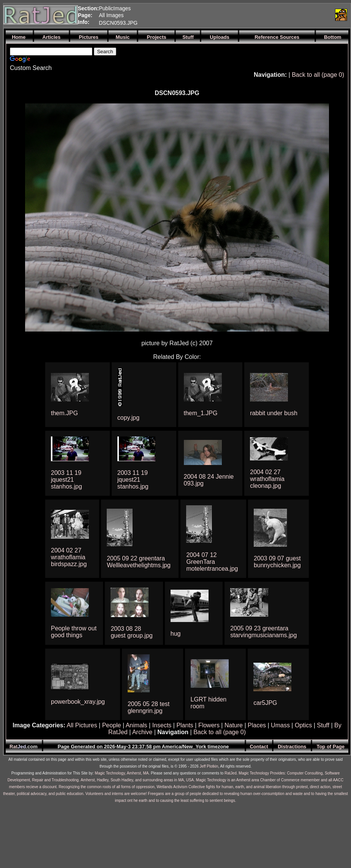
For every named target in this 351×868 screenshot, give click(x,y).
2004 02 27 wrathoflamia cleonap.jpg (267, 479)
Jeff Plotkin (209, 766)
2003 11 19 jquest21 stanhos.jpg (66, 480)
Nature (234, 725)
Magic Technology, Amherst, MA (122, 773)
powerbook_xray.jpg (78, 702)
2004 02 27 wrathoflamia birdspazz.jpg (69, 557)
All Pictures (82, 725)
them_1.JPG (201, 413)
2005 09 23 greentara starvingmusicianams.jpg (263, 632)
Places (257, 725)
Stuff (323, 725)
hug (176, 634)
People (112, 725)
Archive (142, 732)
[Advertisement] (243, 15)
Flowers (209, 725)
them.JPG (64, 413)
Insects (162, 725)
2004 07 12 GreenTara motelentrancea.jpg (212, 562)
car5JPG (265, 703)
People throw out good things (74, 632)
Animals (137, 725)
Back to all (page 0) (318, 75)
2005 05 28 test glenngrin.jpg (149, 707)
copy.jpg (128, 418)
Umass (280, 725)
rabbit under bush (274, 413)
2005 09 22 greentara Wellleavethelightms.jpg (139, 562)
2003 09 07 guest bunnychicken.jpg (277, 562)
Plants (185, 725)
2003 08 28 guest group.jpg (131, 632)
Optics (303, 725)
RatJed (231, 773)
